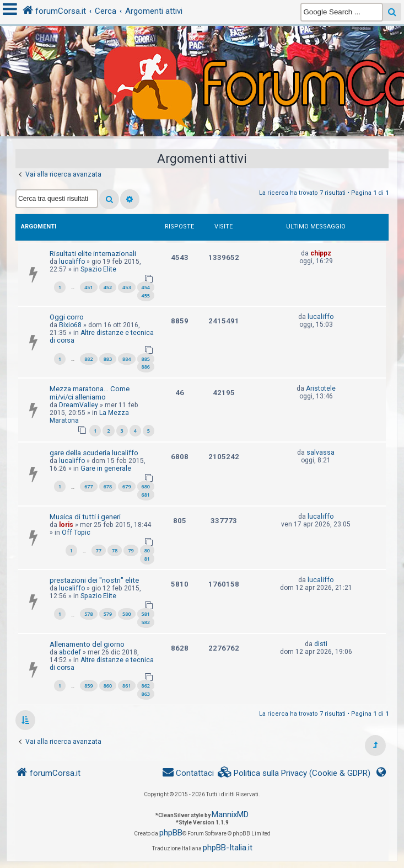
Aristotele (321, 388)
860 (108, 686)
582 (146, 622)
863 (146, 694)
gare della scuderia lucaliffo (94, 453)
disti (321, 644)
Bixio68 (70, 325)
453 (126, 287)
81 (147, 559)
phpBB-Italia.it (228, 848)
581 (146, 614)
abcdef (70, 652)
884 (126, 359)
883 (108, 359)
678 (108, 486)
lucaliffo (72, 262)
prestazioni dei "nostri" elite (94, 580)
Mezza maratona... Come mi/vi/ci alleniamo (90, 393)
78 (115, 550)
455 (146, 295)
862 (146, 686)
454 (146, 287)
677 (88, 486)
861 (126, 686)
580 (126, 614)
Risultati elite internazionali (93, 254)
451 (88, 287)
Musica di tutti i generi (85, 517)
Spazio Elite (98, 269)
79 (131, 550)
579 (108, 614)
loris (66, 525)
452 (108, 287)
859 (88, 686)
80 (147, 550)
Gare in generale (106, 468)
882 (88, 359)
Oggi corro (67, 317)
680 (146, 486)
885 (146, 359)
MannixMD (230, 814)
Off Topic (76, 532)
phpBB (171, 833)
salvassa (320, 452)
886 (146, 367)
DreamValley (79, 405)
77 (99, 550)
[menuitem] (294, 773)
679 (126, 486)
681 (146, 495)
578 (88, 614)
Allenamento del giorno (87, 644)
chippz (321, 253)
